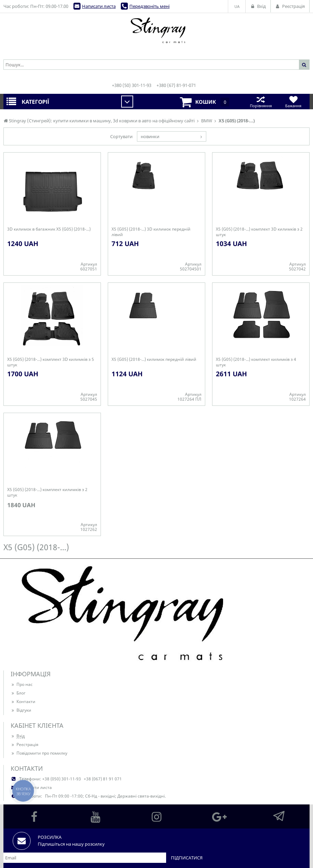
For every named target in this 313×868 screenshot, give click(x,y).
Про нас (22, 684)
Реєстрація (25, 744)
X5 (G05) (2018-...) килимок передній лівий (154, 359)
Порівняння (261, 102)
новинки (150, 136)
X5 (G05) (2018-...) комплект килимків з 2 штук (47, 492)
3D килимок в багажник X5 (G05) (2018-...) (49, 229)
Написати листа (99, 6)
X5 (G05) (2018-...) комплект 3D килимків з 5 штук (51, 362)
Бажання (293, 102)
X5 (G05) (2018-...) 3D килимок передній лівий (151, 232)
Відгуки (21, 710)
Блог (18, 693)
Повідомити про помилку (39, 753)
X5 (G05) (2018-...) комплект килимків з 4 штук (256, 362)
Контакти (23, 702)
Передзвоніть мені (149, 6)
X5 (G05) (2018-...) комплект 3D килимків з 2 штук (259, 232)
